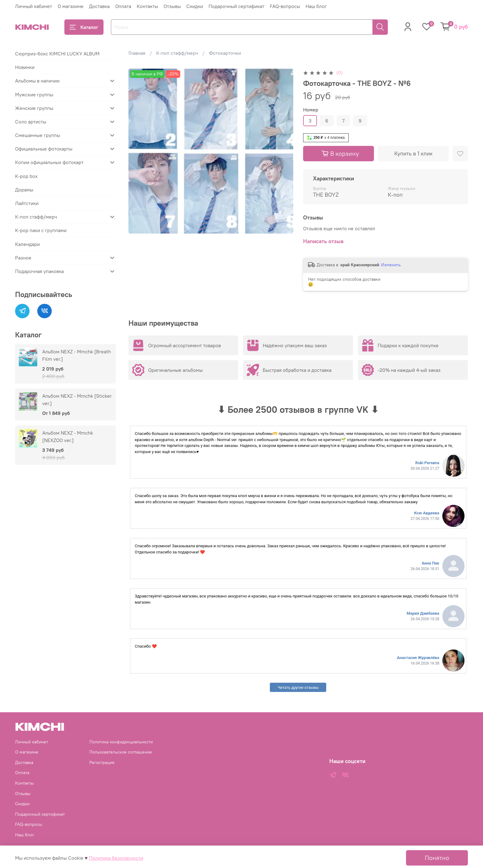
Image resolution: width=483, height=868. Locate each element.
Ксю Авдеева (426, 513)
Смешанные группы (38, 135)
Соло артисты (31, 122)
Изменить (391, 265)
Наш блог (316, 6)
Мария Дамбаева (423, 613)
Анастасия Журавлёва (418, 658)
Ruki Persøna (427, 463)
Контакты (147, 6)
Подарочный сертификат (236, 6)
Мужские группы (34, 94)
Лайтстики (27, 203)
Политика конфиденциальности (121, 742)
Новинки (25, 67)
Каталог (84, 27)
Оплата (123, 6)
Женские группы (34, 108)
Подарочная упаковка (39, 271)
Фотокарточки (225, 53)
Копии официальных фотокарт (49, 162)
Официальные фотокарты (44, 149)
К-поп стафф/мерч (177, 53)
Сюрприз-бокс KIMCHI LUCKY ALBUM (57, 54)
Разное (23, 258)
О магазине (71, 6)
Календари (27, 244)
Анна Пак (430, 563)
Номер (311, 110)
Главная (137, 53)
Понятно (437, 858)
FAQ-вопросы (285, 6)
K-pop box (26, 176)
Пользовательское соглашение (121, 752)
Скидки (195, 6)
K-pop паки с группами (41, 230)
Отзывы (172, 6)
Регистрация (102, 762)
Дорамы (24, 190)
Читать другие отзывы (298, 687)
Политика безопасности (116, 858)
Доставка (99, 6)
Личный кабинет (34, 6)
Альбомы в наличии (37, 81)
